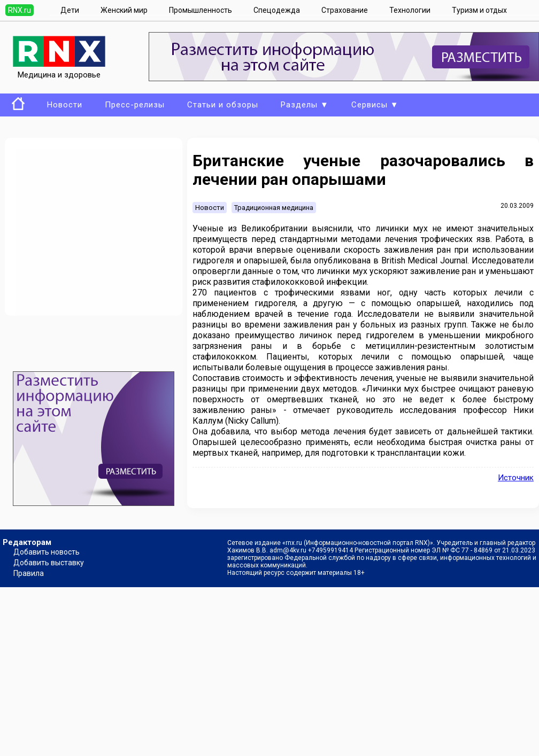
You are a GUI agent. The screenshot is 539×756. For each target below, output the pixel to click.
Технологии (410, 10)
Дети (70, 10)
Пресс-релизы (135, 105)
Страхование (345, 10)
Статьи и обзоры (223, 105)
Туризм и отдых (479, 10)
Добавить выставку (49, 563)
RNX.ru (20, 10)
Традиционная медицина (274, 208)
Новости (65, 105)
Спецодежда (277, 10)
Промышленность (201, 10)
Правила (29, 573)
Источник (516, 478)
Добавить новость (47, 552)
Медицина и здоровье (59, 70)
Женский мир (124, 10)
